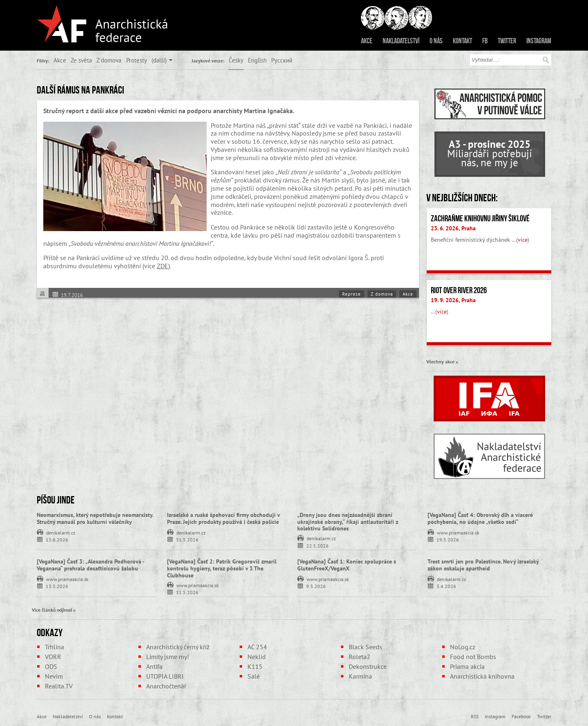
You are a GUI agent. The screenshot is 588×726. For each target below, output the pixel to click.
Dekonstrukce (368, 666)
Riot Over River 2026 (459, 290)
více (523, 240)
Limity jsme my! (168, 657)
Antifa (154, 666)
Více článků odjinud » (54, 610)
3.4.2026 (446, 586)
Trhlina (55, 647)
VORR (53, 657)
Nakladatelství (401, 41)
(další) (159, 60)
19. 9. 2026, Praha (453, 300)
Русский (282, 60)
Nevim (54, 676)
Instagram (539, 41)
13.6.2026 (57, 539)
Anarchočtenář (166, 686)
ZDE (163, 266)
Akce (367, 41)
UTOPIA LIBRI (165, 676)
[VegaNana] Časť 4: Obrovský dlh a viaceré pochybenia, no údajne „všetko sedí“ (480, 518)
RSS (475, 716)
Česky (236, 60)
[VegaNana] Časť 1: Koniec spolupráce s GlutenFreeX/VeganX (347, 565)
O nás (436, 41)
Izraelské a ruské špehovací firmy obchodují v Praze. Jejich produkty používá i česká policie (223, 518)
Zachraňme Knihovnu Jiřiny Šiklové (480, 218)
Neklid (257, 657)
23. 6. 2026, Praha (453, 228)
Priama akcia (467, 666)
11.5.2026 (187, 592)
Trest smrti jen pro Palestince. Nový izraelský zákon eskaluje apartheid (483, 565)
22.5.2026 (317, 545)
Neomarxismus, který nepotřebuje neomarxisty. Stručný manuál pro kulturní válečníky (95, 518)
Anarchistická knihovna (482, 676)
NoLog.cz (463, 647)
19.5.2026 (448, 539)
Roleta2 (360, 657)
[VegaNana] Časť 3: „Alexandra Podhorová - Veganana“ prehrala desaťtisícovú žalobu (90, 565)
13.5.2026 (57, 586)
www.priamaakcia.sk (458, 532)
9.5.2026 (316, 586)
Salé (254, 676)
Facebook (521, 716)
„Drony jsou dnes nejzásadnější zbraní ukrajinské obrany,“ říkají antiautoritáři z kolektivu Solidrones (348, 522)
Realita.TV (59, 686)
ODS (51, 666)
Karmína (360, 676)
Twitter (507, 41)
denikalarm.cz (61, 532)
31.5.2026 (187, 539)
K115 (255, 666)
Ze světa (81, 60)
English (257, 60)
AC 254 (257, 647)
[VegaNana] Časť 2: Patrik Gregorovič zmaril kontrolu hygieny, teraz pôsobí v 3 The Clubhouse (222, 568)
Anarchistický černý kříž (178, 647)
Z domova (109, 60)
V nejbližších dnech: (462, 198)
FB (485, 41)
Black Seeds (365, 647)
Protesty (137, 60)
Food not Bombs (473, 657)
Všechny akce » (442, 361)
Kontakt (462, 41)
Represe (352, 294)
